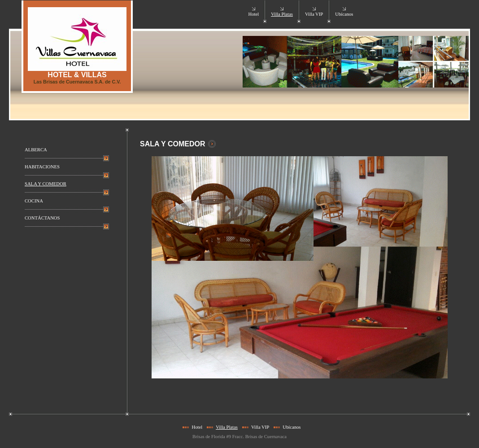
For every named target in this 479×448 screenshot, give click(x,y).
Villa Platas (282, 14)
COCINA (34, 201)
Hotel (253, 14)
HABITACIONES (42, 167)
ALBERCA (36, 150)
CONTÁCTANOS (42, 218)
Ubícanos (344, 14)
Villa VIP (314, 14)
